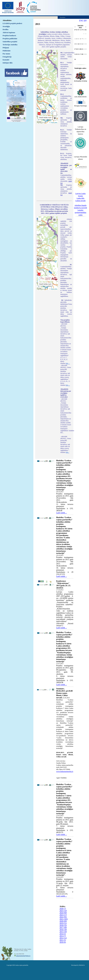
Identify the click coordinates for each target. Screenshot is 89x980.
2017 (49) (63, 928)
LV (85, 21)
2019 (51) (63, 923)
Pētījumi (6, 48)
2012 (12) (63, 938)
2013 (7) (63, 936)
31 (75, 59)
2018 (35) (63, 925)
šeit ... (68, 363)
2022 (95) (63, 917)
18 (77, 49)
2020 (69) (63, 921)
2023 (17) (63, 915)
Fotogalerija (7, 57)
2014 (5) (63, 934)
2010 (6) (63, 942)
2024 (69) (63, 913)
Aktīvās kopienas (9, 32)
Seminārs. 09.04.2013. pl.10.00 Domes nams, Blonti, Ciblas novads (64, 693)
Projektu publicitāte (10, 39)
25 (77, 54)
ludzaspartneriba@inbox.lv (23, 956)
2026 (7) (63, 909)
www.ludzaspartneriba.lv (65, 771)
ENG (81, 21)
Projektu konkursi (9, 35)
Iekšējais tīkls (8, 63)
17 (75, 49)
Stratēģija (6, 26)
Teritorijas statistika (10, 45)
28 (82, 54)
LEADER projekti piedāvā (12, 23)
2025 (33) (63, 911)
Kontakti (6, 60)
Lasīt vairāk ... (61, 513)
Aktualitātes (7, 20)
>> (86, 27)
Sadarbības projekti (10, 42)
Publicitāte (7, 51)
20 (80, 49)
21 (82, 49)
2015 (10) (63, 932)
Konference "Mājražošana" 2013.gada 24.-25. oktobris (64, 584)
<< (75, 27)
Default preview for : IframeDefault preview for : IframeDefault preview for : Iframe (47, 87)
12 (79, 44)
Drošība (6, 29)
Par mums (6, 54)
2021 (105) (64, 919)
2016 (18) (63, 930)
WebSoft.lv (82, 965)
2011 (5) (63, 940)
